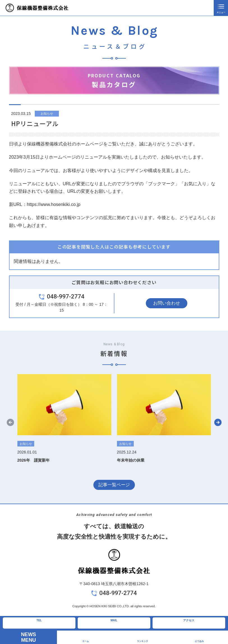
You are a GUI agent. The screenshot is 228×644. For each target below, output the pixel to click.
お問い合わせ (167, 303)
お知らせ (47, 113)
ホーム (86, 641)
